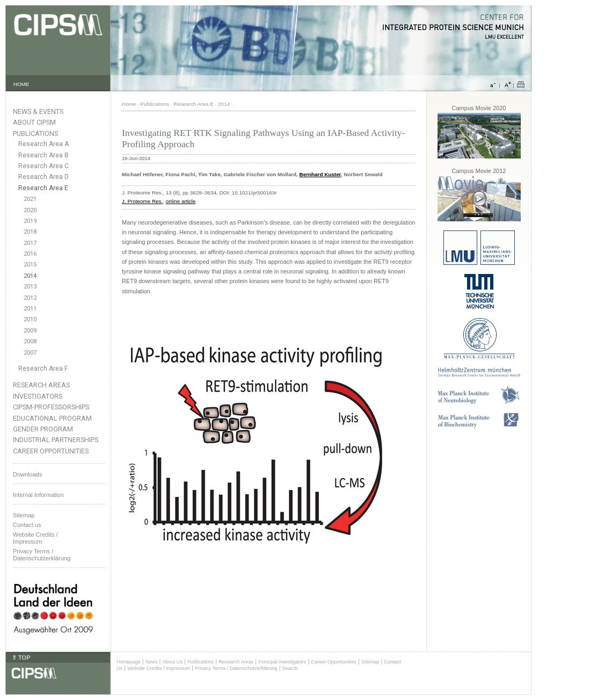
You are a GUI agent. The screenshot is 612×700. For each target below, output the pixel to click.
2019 (30, 221)
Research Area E (43, 188)
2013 (30, 287)
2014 (30, 276)
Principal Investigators (282, 662)
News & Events (38, 111)
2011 (30, 309)
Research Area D (43, 177)
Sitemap (24, 515)
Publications (35, 133)
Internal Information (38, 495)
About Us (172, 662)
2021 (30, 199)
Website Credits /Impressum (35, 538)
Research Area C (43, 166)
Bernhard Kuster (320, 174)
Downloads (27, 474)
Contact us (27, 525)
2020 (30, 210)
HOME (21, 84)
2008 (30, 341)
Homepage (129, 662)
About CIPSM (34, 122)
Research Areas (41, 385)
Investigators (38, 396)
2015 (30, 265)
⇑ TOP (21, 658)
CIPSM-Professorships (51, 407)
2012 (30, 298)
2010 (30, 319)
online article (181, 201)
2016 (30, 254)
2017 (30, 243)
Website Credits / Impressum (159, 668)
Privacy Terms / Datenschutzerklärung (42, 555)
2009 (30, 331)
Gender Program (43, 429)
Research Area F (43, 369)
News (152, 662)
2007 (30, 353)
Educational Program (52, 418)
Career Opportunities (51, 451)
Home (129, 104)
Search (290, 668)
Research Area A (43, 144)
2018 (30, 232)
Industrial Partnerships (56, 440)
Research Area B (43, 155)
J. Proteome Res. (142, 201)
